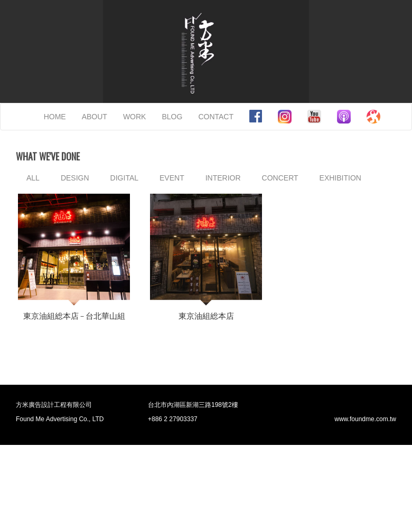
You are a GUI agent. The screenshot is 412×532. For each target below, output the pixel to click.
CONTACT (216, 117)
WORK (135, 117)
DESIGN (75, 178)
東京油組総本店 (206, 316)
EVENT (172, 178)
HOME (55, 117)
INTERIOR (223, 178)
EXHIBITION (340, 178)
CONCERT (280, 178)
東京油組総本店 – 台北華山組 (74, 316)
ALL (33, 178)
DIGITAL (124, 178)
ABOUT (95, 117)
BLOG (172, 117)
